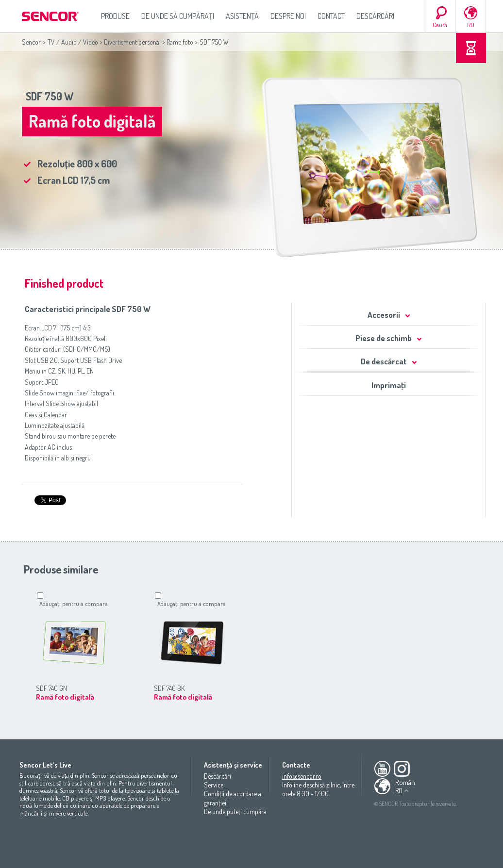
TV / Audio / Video (73, 42)
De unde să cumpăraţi (178, 16)
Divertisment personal (132, 42)
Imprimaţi (389, 385)
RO (471, 25)
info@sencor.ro (302, 776)
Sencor (31, 42)
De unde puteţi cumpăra (235, 811)
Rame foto (180, 42)
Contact (331, 16)
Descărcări (375, 16)
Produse (115, 16)
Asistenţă (242, 16)
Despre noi (288, 16)
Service (214, 785)
